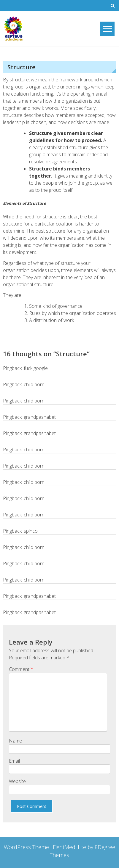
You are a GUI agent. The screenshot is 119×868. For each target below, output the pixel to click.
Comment (21, 669)
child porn (34, 384)
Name (15, 741)
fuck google (36, 368)
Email (14, 761)
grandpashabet (40, 417)
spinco (31, 531)
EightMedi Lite (70, 847)
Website (17, 781)
